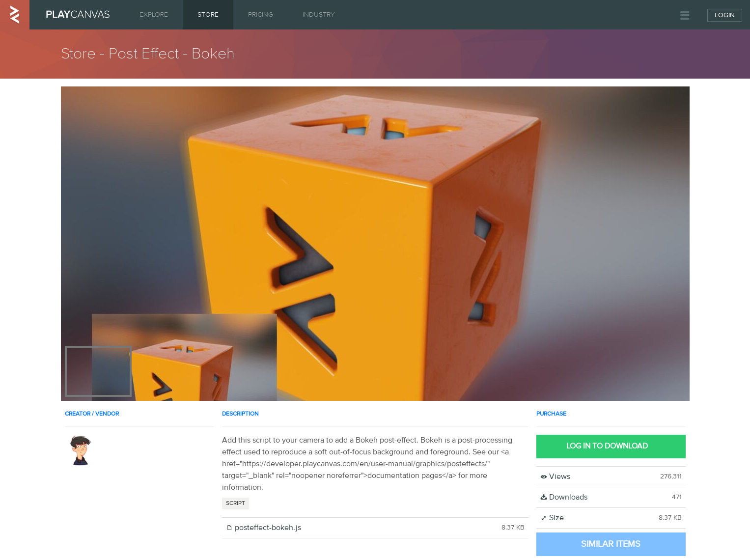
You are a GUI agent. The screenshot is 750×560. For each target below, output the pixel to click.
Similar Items (611, 544)
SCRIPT (236, 504)
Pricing (261, 15)
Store (208, 15)
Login (725, 15)
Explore (154, 15)
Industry (319, 15)
